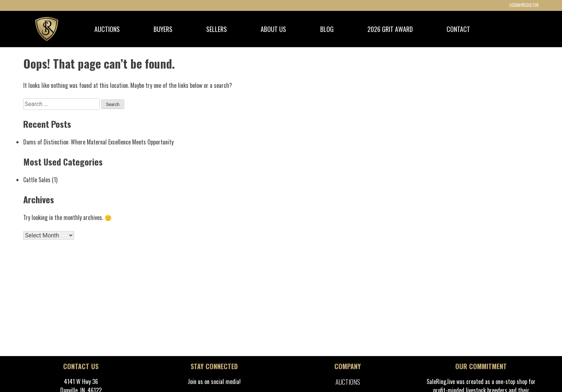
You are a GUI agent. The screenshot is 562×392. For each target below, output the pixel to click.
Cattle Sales (37, 180)
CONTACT (458, 29)
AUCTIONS (107, 29)
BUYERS (163, 29)
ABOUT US (273, 29)
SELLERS (217, 29)
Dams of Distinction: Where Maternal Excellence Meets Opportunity (98, 142)
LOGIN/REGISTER (524, 5)
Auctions (348, 382)
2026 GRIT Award (390, 29)
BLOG (327, 29)
